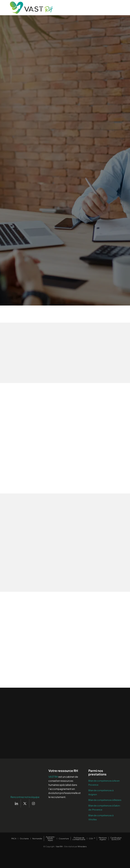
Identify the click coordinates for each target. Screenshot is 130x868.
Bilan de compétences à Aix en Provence (104, 783)
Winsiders (82, 846)
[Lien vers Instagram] (34, 803)
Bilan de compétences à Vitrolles (101, 817)
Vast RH (59, 846)
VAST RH (53, 777)
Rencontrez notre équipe (25, 797)
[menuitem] (14, 839)
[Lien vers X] (25, 803)
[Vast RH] (31, 8)
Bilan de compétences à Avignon (101, 792)
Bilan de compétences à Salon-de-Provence (104, 808)
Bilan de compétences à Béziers (105, 800)
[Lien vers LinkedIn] (17, 803)
